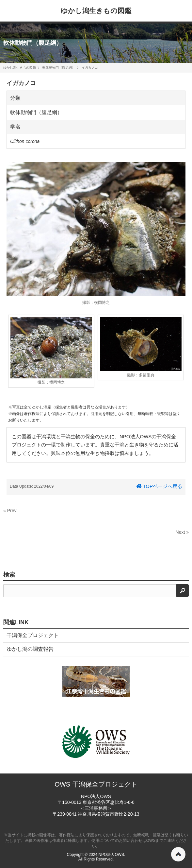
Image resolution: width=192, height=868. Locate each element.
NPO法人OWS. (112, 855)
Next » (182, 532)
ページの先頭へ (178, 854)
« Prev (10, 511)
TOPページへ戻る (159, 486)
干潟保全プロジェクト (33, 635)
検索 (9, 575)
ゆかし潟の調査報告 (30, 649)
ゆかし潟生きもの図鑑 (96, 11)
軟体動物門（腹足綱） (33, 43)
